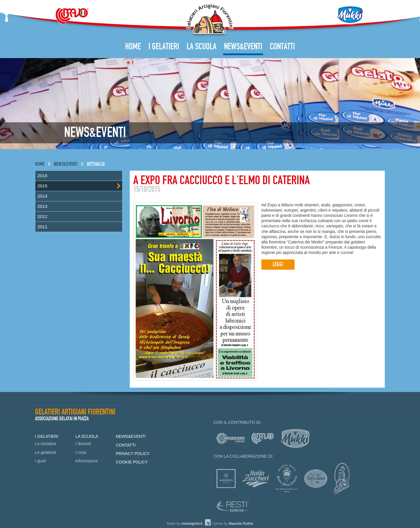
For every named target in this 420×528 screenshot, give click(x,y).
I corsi (81, 452)
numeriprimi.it (192, 524)
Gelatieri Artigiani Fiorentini (210, 20)
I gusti (40, 461)
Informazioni (87, 461)
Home (133, 47)
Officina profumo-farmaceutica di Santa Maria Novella (287, 479)
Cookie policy (132, 462)
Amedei (226, 479)
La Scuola (202, 47)
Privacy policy (133, 454)
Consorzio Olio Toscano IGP (316, 479)
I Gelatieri (164, 47)
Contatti (282, 47)
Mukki (350, 15)
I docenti (83, 444)
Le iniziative (46, 444)
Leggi (278, 264)
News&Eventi (243, 47)
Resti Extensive (233, 506)
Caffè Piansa (342, 479)
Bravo (72, 16)
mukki (295, 438)
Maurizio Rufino (241, 524)
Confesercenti (231, 438)
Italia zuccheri (256, 479)
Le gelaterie (46, 452)
